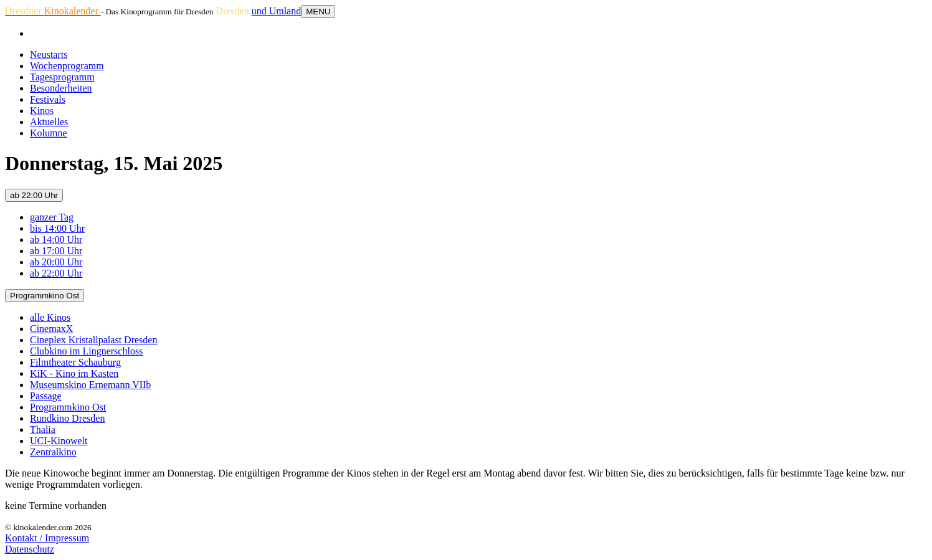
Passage (46, 396)
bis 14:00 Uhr (57, 228)
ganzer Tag (52, 217)
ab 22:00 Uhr (34, 195)
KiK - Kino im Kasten (74, 373)
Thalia (43, 429)
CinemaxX (51, 329)
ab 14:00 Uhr (56, 240)
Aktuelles (49, 122)
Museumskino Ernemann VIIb (90, 385)
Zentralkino (53, 452)
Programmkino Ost (45, 296)
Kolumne (49, 133)
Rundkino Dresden (67, 418)
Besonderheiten (61, 88)
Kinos (42, 111)
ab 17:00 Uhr (56, 251)
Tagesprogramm (62, 77)
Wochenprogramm (67, 66)
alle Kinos (50, 317)
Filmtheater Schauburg (75, 362)
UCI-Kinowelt (59, 441)
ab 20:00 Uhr (56, 262)
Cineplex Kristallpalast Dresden (93, 340)
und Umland (277, 11)
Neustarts (49, 55)
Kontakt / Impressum (47, 538)
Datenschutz (30, 549)
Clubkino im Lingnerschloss (86, 351)
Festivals (48, 99)
